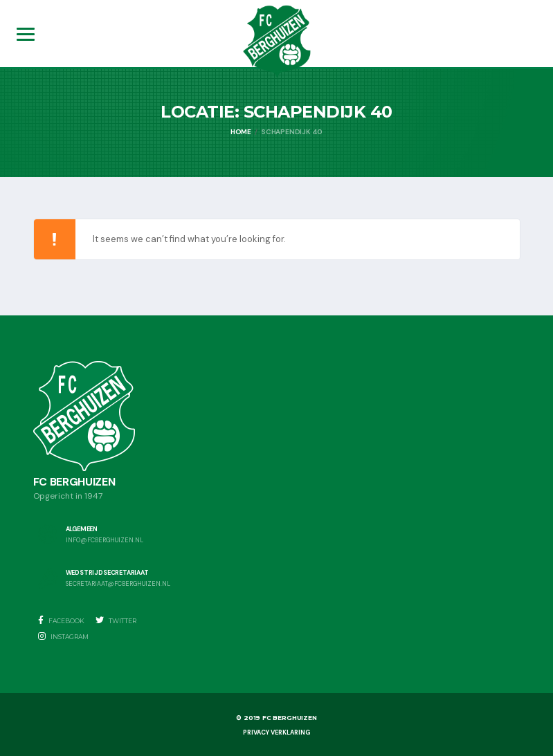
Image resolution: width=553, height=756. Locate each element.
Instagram (63, 636)
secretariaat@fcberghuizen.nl (118, 584)
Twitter (116, 620)
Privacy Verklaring (276, 732)
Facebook (61, 620)
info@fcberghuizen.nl (105, 541)
